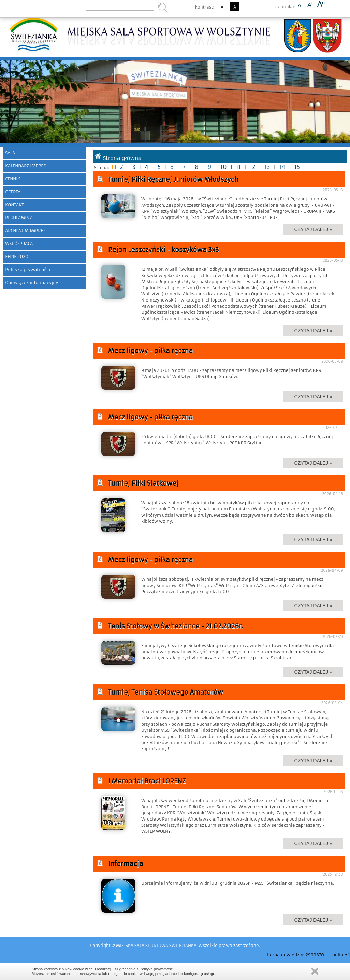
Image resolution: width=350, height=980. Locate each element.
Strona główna (122, 158)
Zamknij (315, 971)
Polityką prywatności (157, 969)
